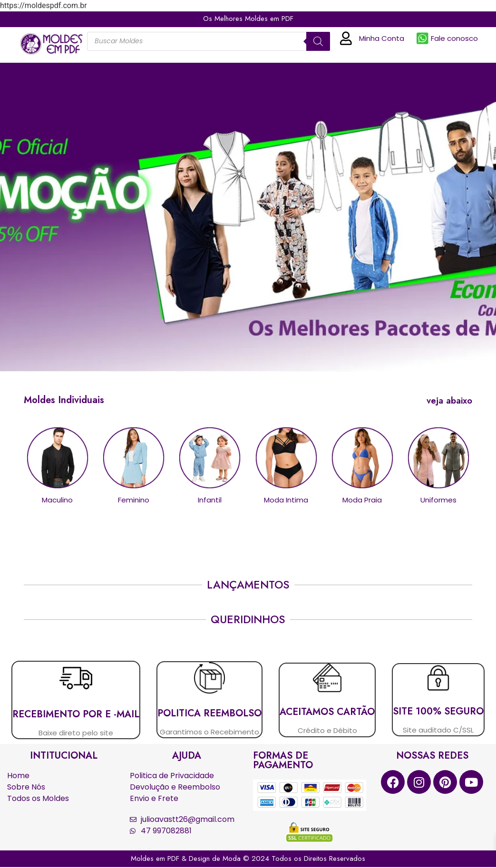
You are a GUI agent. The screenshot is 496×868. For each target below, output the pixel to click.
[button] (447, 401)
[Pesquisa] (318, 41)
